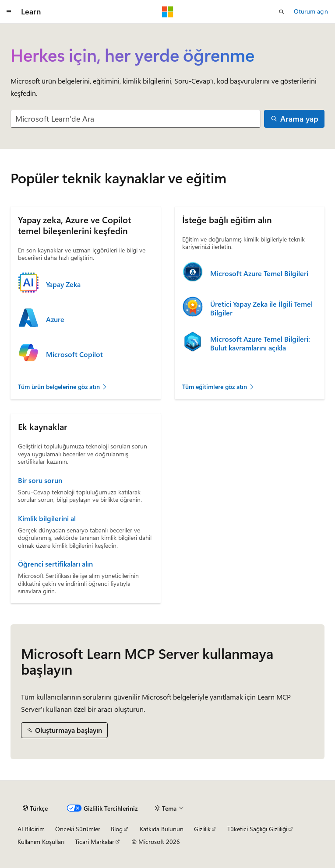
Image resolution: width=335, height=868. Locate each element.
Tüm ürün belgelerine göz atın (63, 387)
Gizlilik (202, 829)
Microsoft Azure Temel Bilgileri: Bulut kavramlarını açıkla (260, 343)
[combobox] (136, 119)
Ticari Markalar (95, 842)
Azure (55, 319)
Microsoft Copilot (74, 354)
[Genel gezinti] (9, 12)
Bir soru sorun (40, 480)
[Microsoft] (168, 12)
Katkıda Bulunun (162, 829)
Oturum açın (311, 11)
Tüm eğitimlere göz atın (219, 387)
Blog (117, 829)
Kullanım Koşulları (41, 842)
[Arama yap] (294, 119)
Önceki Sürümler (78, 829)
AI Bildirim (31, 829)
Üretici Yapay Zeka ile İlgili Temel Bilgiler (261, 308)
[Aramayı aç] (282, 12)
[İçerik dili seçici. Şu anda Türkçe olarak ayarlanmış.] (35, 808)
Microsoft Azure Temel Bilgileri (259, 273)
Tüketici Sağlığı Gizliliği (257, 829)
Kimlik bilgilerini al (47, 518)
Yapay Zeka (63, 284)
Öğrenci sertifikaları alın (55, 564)
